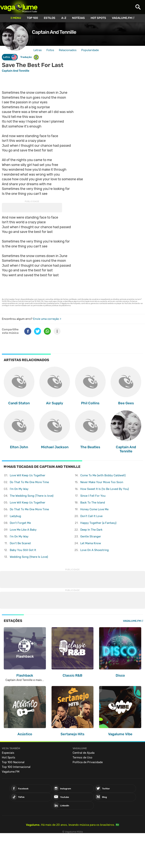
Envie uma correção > (47, 319)
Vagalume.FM (122, 18)
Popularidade (90, 50)
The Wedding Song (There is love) (32, 496)
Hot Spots (98, 18)
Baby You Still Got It (23, 550)
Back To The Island (93, 503)
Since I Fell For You (93, 496)
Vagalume (19, 7)
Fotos (50, 50)
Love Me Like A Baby (23, 530)
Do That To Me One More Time (29, 482)
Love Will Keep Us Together (28, 475)
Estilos (50, 18)
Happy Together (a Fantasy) (98, 523)
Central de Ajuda (84, 753)
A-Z (64, 18)
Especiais (8, 753)
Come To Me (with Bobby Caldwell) (103, 475)
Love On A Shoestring (95, 550)
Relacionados (68, 50)
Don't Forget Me (20, 523)
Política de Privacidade (88, 762)
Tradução (30, 57)
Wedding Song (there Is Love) (29, 557)
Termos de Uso (82, 757)
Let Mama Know (91, 543)
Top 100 (32, 18)
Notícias (78, 18)
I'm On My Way (19, 489)
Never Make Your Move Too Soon (102, 482)
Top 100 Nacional (13, 762)
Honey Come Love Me (94, 509)
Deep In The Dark (91, 530)
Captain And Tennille (54, 32)
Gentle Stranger (91, 536)
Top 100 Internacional (16, 767)
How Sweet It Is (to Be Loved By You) (105, 489)
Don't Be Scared (20, 543)
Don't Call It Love (91, 516)
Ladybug (15, 516)
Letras (38, 50)
